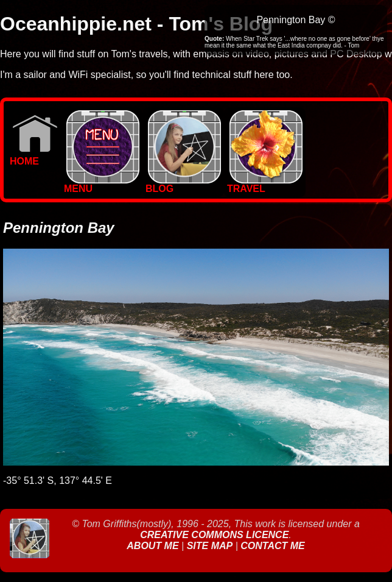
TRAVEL (265, 184)
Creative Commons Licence (214, 535)
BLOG (183, 184)
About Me (154, 546)
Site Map (210, 546)
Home (34, 157)
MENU (102, 184)
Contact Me (272, 546)
